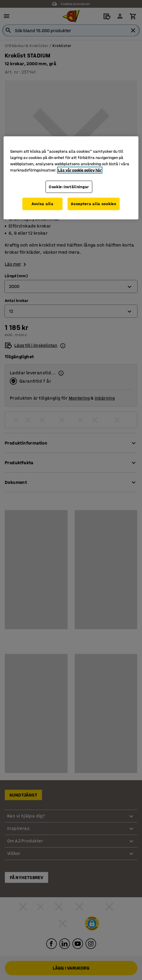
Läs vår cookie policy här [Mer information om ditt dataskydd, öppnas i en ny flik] (80, 170)
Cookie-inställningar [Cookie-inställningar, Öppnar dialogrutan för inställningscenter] (69, 187)
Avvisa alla (43, 204)
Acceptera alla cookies (93, 204)
